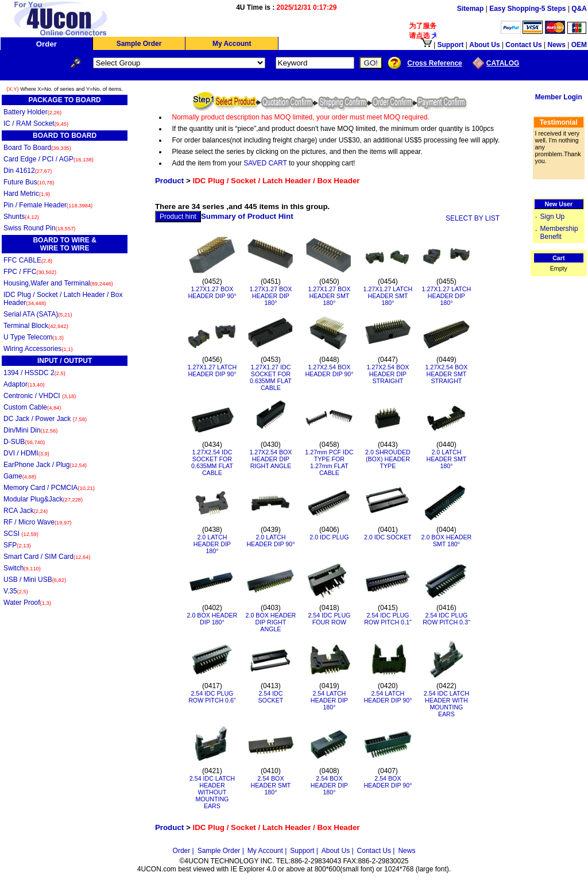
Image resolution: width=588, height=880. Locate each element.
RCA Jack (26, 511)
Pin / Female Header (48, 205)
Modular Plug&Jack (43, 499)
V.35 (16, 591)
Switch (22, 568)
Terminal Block (36, 326)
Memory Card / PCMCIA (49, 488)
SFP (17, 545)
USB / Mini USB (35, 580)
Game (20, 476)
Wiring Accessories (38, 349)
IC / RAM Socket (36, 123)
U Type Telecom (34, 337)
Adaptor (24, 384)
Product (169, 181)
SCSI (21, 534)
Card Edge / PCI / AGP (49, 159)
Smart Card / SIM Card (47, 557)
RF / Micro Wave (37, 522)
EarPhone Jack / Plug (45, 465)
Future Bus (29, 182)
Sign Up (553, 217)
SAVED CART (265, 163)
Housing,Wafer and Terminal (58, 283)
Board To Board (37, 148)
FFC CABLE (28, 260)
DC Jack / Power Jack (45, 419)
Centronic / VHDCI (40, 396)
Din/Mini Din (30, 430)
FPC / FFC (30, 272)
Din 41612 (28, 171)
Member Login (559, 97)
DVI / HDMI (26, 453)
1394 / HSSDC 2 (34, 373)
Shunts (21, 217)
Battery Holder (32, 112)
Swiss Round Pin (39, 228)
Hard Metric (27, 194)
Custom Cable (32, 407)
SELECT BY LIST (473, 218)
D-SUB (24, 442)
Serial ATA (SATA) (38, 314)
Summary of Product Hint (247, 216)
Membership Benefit (559, 233)
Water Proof (27, 603)
